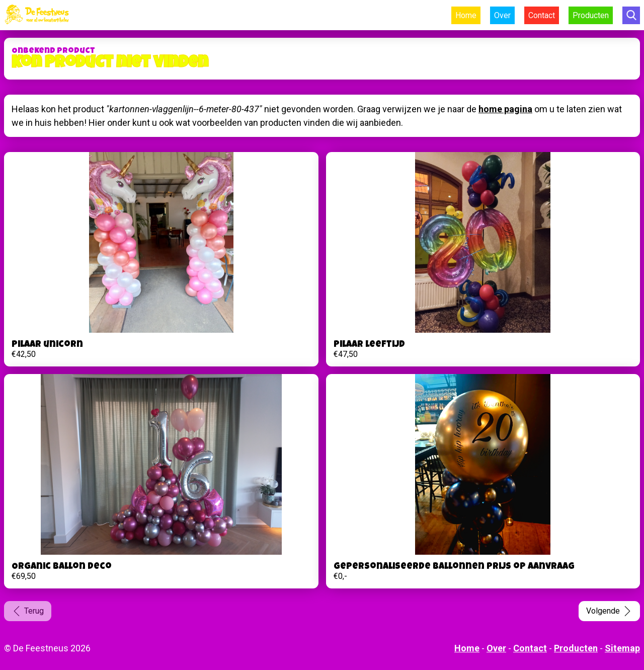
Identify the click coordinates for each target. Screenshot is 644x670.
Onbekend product (53, 51)
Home (466, 15)
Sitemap (622, 648)
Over (502, 15)
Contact (542, 15)
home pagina (505, 109)
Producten (591, 15)
